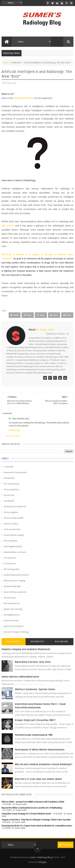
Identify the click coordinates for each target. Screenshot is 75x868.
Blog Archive (61, 642)
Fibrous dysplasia (11, 490)
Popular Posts (13, 642)
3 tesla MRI (8, 467)
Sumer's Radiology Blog (41, 857)
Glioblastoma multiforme (15, 507)
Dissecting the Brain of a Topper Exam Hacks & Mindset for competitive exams (37, 826)
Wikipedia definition (24, 98)
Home (6, 63)
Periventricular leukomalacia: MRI (34, 735)
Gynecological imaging (14, 535)
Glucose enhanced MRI (14, 518)
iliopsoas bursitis (11, 621)
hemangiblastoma (12, 615)
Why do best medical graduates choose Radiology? (44, 764)
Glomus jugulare (11, 512)
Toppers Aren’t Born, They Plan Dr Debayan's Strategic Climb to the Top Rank (36, 820)
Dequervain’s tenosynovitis (15, 472)
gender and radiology (13, 609)
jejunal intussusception (14, 626)
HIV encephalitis (11, 541)
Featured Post (37, 642)
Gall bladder (9, 501)
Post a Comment (13, 436)
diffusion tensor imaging (14, 581)
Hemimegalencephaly (13, 546)
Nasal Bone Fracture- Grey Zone (33, 662)
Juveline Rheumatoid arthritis (16, 575)
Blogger (43, 862)
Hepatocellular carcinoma (15, 552)
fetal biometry (10, 598)
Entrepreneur (9, 478)
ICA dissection (10, 564)
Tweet (15, 315)
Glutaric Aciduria (11, 524)
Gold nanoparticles (12, 529)
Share (28, 315)
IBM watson (8, 226)
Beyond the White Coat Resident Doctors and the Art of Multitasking (32, 808)
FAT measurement (12, 484)
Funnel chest (9, 495)
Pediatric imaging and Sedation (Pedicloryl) (26, 649)
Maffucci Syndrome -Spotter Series (35, 689)
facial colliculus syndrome (15, 592)
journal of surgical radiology (16, 632)
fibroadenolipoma (12, 603)
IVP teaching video (12, 569)
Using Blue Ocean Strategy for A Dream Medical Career (26, 814)
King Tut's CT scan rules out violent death (38, 779)
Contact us (66, 845)
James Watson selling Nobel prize (20, 677)
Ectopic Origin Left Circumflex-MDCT (35, 720)
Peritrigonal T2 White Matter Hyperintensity (40, 750)
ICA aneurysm (10, 558)
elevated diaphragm (12, 586)
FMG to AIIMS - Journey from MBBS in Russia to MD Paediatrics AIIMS (33, 802)
